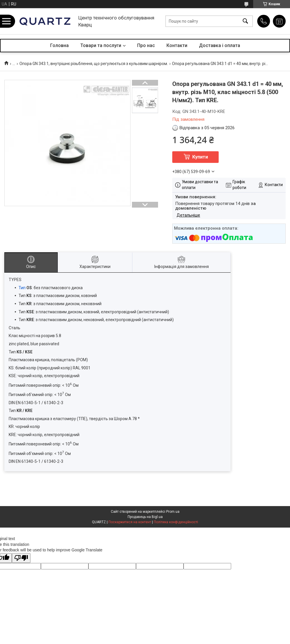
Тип (22, 288)
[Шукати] (245, 21)
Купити (200, 157)
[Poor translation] (21, 558)
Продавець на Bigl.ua (145, 517)
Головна (59, 45)
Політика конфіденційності (176, 522)
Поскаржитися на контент (130, 522)
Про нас (146, 45)
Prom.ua (173, 512)
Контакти (177, 45)
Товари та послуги (101, 45)
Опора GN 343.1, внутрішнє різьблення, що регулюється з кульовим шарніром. (94, 64)
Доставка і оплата (220, 45)
